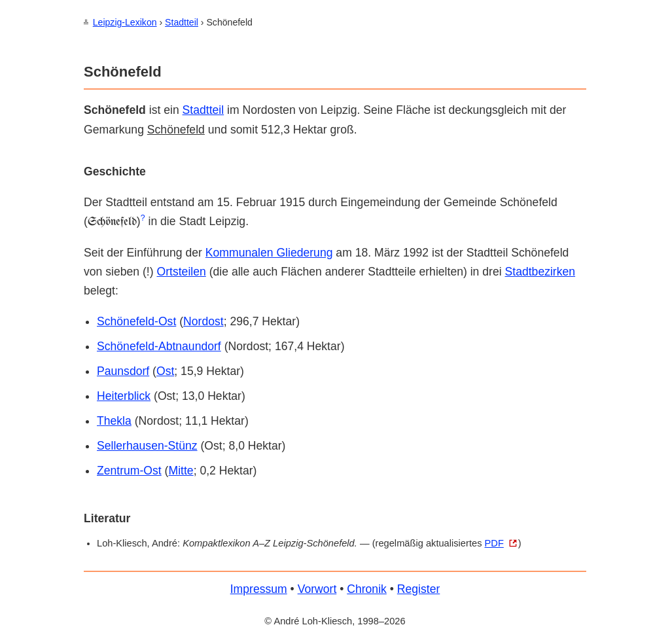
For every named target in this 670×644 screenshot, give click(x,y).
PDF (494, 543)
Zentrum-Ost (129, 470)
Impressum (259, 588)
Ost (165, 370)
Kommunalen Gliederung (269, 252)
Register (419, 588)
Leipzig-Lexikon (125, 22)
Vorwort (317, 588)
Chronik (367, 588)
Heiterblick (124, 395)
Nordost (203, 321)
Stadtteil (182, 22)
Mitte (181, 470)
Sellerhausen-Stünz (147, 445)
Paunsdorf (123, 370)
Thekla (114, 420)
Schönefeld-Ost (136, 321)
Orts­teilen (181, 271)
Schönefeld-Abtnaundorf (159, 346)
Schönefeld (176, 129)
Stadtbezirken (540, 271)
